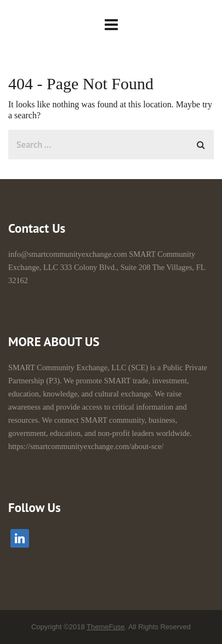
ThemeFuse (106, 627)
